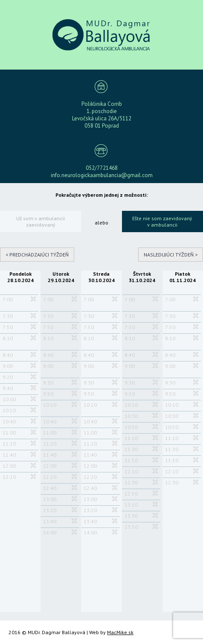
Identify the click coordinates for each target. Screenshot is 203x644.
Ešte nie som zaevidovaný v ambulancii (162, 221)
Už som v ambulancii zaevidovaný (41, 221)
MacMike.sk (120, 632)
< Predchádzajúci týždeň (37, 255)
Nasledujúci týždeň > (171, 255)
